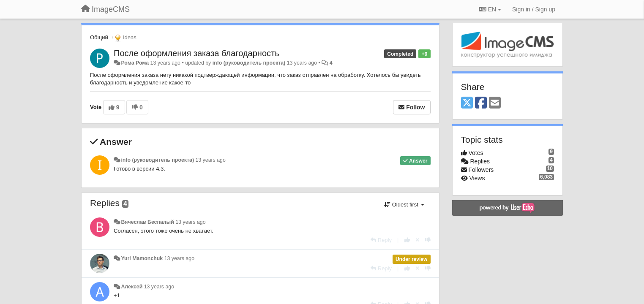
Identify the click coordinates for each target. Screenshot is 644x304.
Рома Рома (135, 63)
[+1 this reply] (407, 240)
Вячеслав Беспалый (147, 222)
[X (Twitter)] (467, 103)
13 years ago (210, 160)
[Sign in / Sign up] (534, 9)
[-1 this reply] (428, 240)
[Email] (495, 103)
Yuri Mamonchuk (142, 258)
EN (490, 9)
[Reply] (381, 240)
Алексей (132, 287)
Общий (99, 37)
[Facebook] (481, 103)
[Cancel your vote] (418, 240)
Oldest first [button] (404, 205)
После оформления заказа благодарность (196, 53)
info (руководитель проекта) (249, 63)
